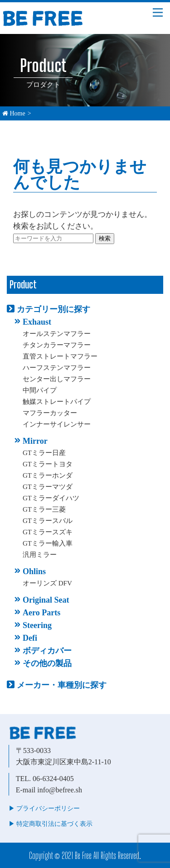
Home (14, 113)
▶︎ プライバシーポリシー (44, 808)
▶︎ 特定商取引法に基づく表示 (51, 824)
